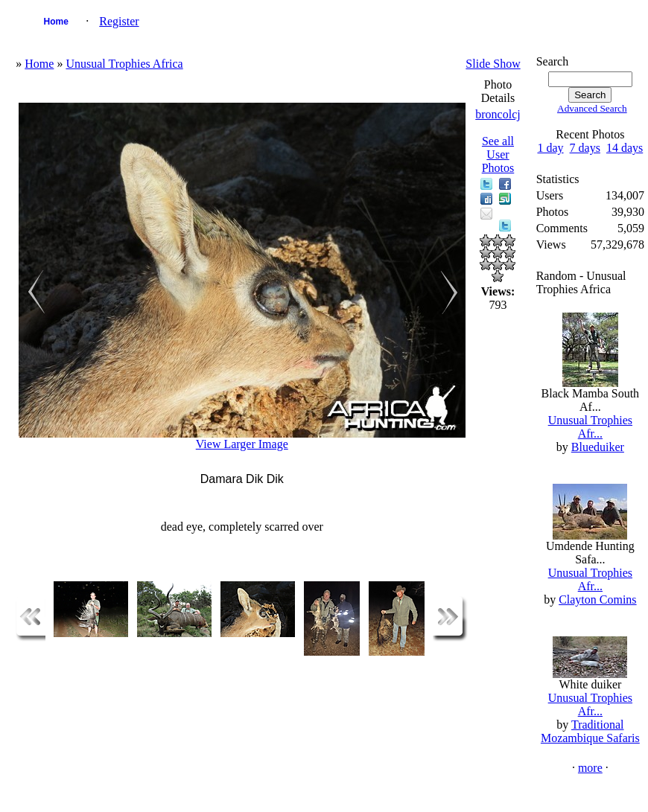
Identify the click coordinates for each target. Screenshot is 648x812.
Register (119, 21)
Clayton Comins (597, 600)
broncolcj (498, 114)
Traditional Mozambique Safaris (590, 731)
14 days (625, 148)
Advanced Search (592, 108)
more (590, 768)
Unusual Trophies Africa (124, 64)
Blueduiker (598, 447)
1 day (550, 148)
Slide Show (493, 64)
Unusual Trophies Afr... (590, 427)
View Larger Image (242, 444)
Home (56, 22)
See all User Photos (498, 154)
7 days (585, 148)
